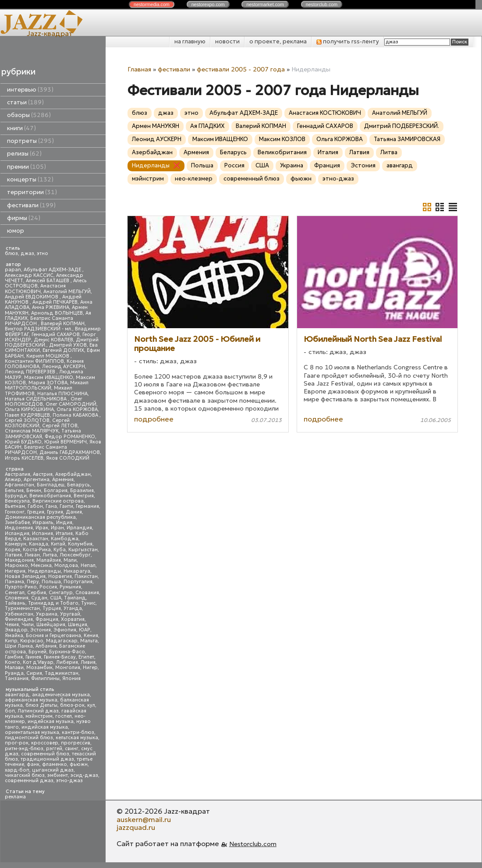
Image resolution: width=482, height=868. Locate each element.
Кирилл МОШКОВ (48, 356)
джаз (27, 253)
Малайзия (49, 560)
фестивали (31, 205)
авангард (17, 695)
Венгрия (84, 496)
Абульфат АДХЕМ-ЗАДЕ (53, 270)
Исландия (17, 533)
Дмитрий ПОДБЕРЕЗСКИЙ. (402, 126)
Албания (46, 646)
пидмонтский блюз (29, 738)
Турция (52, 608)
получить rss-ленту (348, 41)
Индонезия (19, 528)
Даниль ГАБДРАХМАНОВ (70, 452)
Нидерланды (44, 571)
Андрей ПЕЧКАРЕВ (55, 302)
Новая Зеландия (25, 576)
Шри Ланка (19, 646)
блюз (11, 253)
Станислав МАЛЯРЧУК (32, 431)
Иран (57, 528)
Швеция (78, 625)
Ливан (32, 555)
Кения (91, 636)
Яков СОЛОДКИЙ (68, 458)
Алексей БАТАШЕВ (48, 281)
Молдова (66, 565)
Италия (64, 533)
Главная (139, 69)
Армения (63, 480)
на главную (190, 41)
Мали (70, 560)
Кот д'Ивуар (38, 662)
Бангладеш (51, 485)
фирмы (24, 218)
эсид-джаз (84, 775)
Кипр (11, 641)
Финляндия (19, 619)
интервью (30, 90)
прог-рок (17, 743)
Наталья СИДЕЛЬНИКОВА (36, 399)
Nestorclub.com (253, 844)
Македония (19, 560)
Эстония (41, 630)
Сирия (34, 673)
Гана (51, 506)
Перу (33, 582)
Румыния (70, 587)
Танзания (17, 678)
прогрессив (76, 743)
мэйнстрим (39, 716)
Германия (87, 506)
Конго (12, 662)
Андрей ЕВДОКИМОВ (32, 297)
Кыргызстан (83, 550)
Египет (86, 657)
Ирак (42, 528)
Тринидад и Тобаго (53, 603)
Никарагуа (77, 571)
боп (10, 711)
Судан (39, 598)
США (56, 598)
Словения (17, 598)
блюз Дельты (41, 705)
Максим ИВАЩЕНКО (49, 377)
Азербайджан (73, 474)
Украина (47, 614)
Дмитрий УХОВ (68, 345)
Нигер (90, 668)
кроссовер (45, 743)
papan (13, 270)
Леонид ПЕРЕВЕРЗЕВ (31, 372)
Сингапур (61, 593)
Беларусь (78, 485)
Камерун (16, 544)
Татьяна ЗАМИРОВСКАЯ (407, 139)
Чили (28, 625)
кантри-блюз (78, 732)
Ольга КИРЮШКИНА (29, 409)
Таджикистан (62, 673)
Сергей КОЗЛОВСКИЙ (37, 423)
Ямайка (14, 636)
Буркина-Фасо (67, 652)
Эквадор (16, 630)
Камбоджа (65, 539)
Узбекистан (19, 614)
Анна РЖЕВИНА (51, 307)
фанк (33, 764)
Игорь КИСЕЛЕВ (24, 458)
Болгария (56, 491)
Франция (47, 619)
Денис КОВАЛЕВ (53, 340)
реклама (15, 797)
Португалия (78, 582)
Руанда (14, 673)
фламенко (55, 764)
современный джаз (29, 781)
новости (227, 41)
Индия (64, 523)
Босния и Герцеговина (53, 636)
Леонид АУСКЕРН (64, 367)
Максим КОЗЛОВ (282, 139)
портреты (30, 141)
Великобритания (50, 496)
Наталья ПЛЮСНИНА (62, 394)
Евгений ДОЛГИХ (63, 350)
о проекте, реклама (278, 41)
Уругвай (70, 614)
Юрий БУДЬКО (23, 442)
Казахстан (36, 539)
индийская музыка (45, 727)
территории (32, 192)
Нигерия (15, 571)
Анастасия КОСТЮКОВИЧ (35, 289)
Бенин (34, 491)
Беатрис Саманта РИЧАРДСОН (39, 321)
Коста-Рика (37, 550)
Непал (88, 565)
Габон (35, 506)
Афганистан (19, 485)
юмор (16, 231)
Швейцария (51, 625)
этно (43, 253)
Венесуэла (17, 501)
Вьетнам (15, 506)
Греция (36, 512)
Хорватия (73, 619)
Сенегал (15, 593)
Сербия (37, 593)
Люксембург (75, 555)
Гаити (66, 506)
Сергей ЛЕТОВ (60, 426)
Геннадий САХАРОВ (56, 335)
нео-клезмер (194, 179)
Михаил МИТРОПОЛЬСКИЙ (47, 385)
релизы (24, 154)
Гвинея (33, 657)
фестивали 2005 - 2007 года (241, 69)
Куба (60, 550)
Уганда (73, 608)
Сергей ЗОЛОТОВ (27, 420)
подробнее (154, 419)
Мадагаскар (62, 641)
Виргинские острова (58, 501)
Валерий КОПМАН (63, 324)
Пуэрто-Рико (21, 587)
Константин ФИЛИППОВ (34, 361)
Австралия (18, 474)
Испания (43, 533)
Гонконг (15, 512)
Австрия (43, 474)
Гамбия (14, 657)
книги (21, 128)
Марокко (16, 565)
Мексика (41, 565)
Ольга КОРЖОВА (77, 409)
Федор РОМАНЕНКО (70, 437)
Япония (71, 678)
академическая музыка (61, 695)
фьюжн (79, 764)
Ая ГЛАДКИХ (207, 126)
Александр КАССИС (29, 275)
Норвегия (60, 576)
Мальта (89, 641)
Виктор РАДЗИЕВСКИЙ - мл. (39, 329)
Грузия (55, 512)
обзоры (29, 115)
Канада (39, 544)
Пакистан (86, 576)
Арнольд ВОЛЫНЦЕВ (57, 313)
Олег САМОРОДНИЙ (71, 404)
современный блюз (45, 754)
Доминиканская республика (40, 517)
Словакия (87, 593)
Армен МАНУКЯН (156, 126)
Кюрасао (32, 641)
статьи (25, 102)
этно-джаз (69, 781)
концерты (30, 179)
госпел (64, 716)
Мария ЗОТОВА (48, 383)
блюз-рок (72, 705)
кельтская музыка (77, 738)
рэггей (54, 749)
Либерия (67, 662)
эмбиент (58, 775)
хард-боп (17, 770)
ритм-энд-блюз (24, 749)
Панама (14, 582)
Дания (74, 512)
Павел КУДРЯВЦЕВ (27, 415)
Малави (14, 668)
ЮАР (85, 630)
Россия (48, 587)
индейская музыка (51, 721)
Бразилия (82, 491)
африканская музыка (31, 700)
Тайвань (15, 603)
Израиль (43, 523)
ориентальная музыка (32, 732)
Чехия (12, 625)
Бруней (37, 652)
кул (91, 705)
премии (27, 167)
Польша (51, 582)
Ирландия (79, 528)
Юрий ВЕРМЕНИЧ (66, 442)
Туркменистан (22, 608)
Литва (50, 555)
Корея (12, 550)
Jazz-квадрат (50, 33)
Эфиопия (65, 630)
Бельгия (14, 491)
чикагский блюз (25, 775)
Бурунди (16, 496)
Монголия (68, 668)
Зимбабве (17, 523)
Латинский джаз (38, 711)
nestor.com (152, 4)
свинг (72, 749)
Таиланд (75, 598)
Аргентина (37, 480)
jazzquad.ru (136, 827)
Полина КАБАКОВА (76, 415)
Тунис (88, 603)
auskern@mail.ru (144, 819)
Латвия (13, 555)
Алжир (13, 480)
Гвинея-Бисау (60, 657)
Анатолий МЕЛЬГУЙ (67, 292)
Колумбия (80, 544)
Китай (58, 544)
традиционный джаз (47, 759)
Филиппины (45, 678)
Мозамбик (39, 668)
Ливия (88, 662)
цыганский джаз (53, 770)
